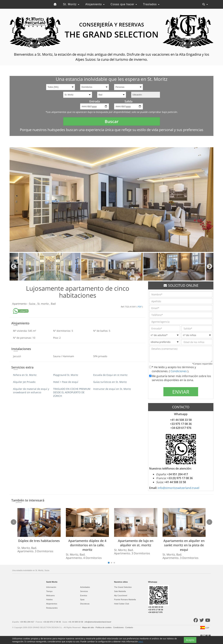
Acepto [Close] (190, 640)
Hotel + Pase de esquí (66, 382)
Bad (53, 304)
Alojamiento (95, 4)
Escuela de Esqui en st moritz (110, 375)
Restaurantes (52, 608)
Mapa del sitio (88, 627)
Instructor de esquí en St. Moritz (112, 389)
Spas (82, 600)
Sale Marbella (120, 591)
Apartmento (20, 304)
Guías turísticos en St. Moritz (110, 382)
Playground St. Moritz (66, 375)
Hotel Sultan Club (122, 604)
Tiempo (49, 591)
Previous (14, 267)
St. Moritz (71, 4)
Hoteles (49, 600)
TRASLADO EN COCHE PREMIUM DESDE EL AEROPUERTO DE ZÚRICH (72, 392)
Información (51, 587)
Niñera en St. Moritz (25, 375)
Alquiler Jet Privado (24, 382)
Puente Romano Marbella (125, 600)
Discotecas (85, 604)
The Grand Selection (123, 587)
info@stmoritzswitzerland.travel (178, 488)
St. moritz (43, 304)
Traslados (151, 4)
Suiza (32, 304)
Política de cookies (104, 627)
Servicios (84, 591)
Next (209, 267)
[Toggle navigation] (205, 4)
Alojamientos (52, 604)
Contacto (129, 627)
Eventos (84, 595)
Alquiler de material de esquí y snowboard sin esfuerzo (31, 391)
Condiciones (179, 371)
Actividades (85, 587)
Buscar (112, 121)
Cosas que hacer (124, 4)
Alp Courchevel (121, 595)
